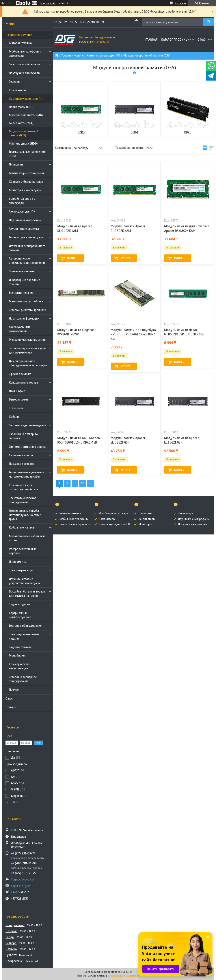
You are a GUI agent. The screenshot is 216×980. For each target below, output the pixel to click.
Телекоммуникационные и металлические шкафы (26, 474)
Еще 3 (14, 802)
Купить (72, 258)
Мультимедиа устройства (26, 301)
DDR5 (188, 132)
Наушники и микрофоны (25, 220)
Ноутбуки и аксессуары (24, 73)
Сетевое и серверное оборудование (23, 679)
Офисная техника (20, 374)
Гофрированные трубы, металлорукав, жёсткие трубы (25, 515)
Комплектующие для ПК (26, 99)
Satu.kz (127, 972)
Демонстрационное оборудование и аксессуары (28, 363)
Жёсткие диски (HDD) (23, 144)
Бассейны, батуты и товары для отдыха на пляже (27, 594)
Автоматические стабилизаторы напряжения (28, 261)
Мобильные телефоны (74, 519)
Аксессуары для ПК (22, 212)
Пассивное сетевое (22, 464)
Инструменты (18, 562)
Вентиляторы (147, 519)
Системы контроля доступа (27, 447)
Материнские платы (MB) (26, 115)
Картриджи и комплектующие (20, 615)
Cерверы (14, 82)
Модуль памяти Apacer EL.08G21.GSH (128, 440)
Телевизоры (186, 514)
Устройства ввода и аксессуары (22, 201)
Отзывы (11, 707)
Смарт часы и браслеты (24, 64)
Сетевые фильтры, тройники (27, 310)
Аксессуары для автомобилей (20, 329)
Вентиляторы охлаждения (27, 173)
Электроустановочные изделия (24, 636)
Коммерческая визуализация (19, 666)
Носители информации (24, 319)
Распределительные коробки (23, 551)
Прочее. (14, 690)
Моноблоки (17, 656)
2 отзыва (180, 3)
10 (83, 483)
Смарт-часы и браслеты (75, 524)
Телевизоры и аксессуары (26, 237)
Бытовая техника (20, 43)
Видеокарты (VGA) (21, 123)
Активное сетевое (21, 455)
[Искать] (208, 22)
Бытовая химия (19, 400)
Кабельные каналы (22, 528)
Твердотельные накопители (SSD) (28, 154)
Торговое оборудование (25, 626)
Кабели (14, 417)
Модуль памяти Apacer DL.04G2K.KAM (75, 228)
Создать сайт (48, 3)
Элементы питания (21, 293)
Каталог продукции (19, 35)
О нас (9, 699)
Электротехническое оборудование (23, 500)
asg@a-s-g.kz (20, 886)
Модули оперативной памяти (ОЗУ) (23, 133)
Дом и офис (17, 391)
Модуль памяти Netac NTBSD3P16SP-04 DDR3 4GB (184, 332)
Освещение (16, 408)
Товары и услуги (72, 55)
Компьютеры (18, 90)
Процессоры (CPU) (21, 107)
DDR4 (134, 132)
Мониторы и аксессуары (25, 190)
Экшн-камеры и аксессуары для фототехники (27, 350)
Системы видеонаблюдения (27, 425)
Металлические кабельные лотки (27, 538)
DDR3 (81, 132)
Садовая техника (20, 647)
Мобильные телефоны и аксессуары (25, 54)
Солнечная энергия (22, 271)
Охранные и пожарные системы (24, 436)
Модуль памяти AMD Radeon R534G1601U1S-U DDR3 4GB (79, 440)
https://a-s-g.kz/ (23, 879)
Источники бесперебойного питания (27, 248)
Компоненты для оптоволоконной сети (24, 487)
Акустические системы (24, 229)
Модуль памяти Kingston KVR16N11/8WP (76, 332)
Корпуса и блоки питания (26, 182)
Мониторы (145, 524)
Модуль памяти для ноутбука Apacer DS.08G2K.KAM (187, 228)
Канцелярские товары (24, 383)
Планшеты (16, 165)
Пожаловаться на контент (123, 976)
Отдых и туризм (19, 604)
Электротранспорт (21, 570)
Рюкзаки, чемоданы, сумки (27, 340)
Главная (151, 40)
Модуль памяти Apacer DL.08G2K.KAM (128, 228)
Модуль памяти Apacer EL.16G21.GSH (182, 440)
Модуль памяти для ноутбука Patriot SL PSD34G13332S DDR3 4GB (133, 334)
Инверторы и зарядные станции (24, 282)
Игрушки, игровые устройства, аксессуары (25, 581)
